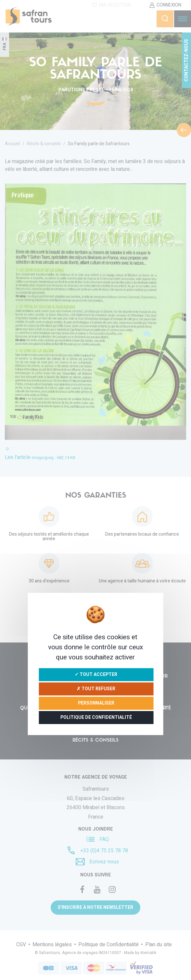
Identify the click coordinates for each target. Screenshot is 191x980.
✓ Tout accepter (96, 675)
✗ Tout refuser (96, 689)
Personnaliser (96, 703)
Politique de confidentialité (96, 717)
